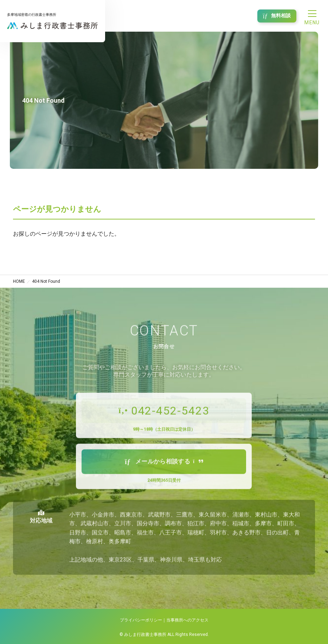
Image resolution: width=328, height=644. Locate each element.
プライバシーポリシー (141, 620)
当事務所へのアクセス (187, 620)
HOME (19, 281)
